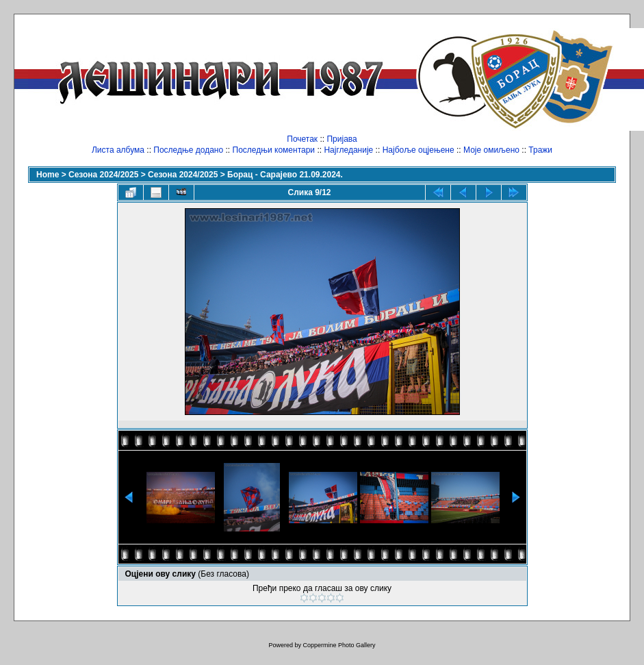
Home (48, 175)
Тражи (540, 150)
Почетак (302, 139)
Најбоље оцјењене (418, 150)
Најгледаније (348, 150)
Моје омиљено (491, 150)
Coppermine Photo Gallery (339, 645)
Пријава (342, 139)
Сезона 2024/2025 (103, 175)
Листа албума (118, 150)
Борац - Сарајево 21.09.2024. (285, 175)
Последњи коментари (274, 150)
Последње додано (188, 150)
